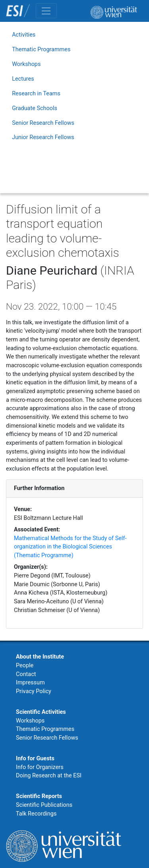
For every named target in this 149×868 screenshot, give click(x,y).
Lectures (23, 79)
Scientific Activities (41, 712)
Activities (24, 35)
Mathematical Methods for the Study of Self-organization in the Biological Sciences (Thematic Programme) (70, 547)
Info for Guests (35, 759)
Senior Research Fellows (43, 123)
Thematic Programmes (41, 49)
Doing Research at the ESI (49, 776)
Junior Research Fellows (43, 137)
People (25, 666)
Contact (26, 674)
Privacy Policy (34, 691)
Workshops (26, 64)
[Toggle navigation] (46, 11)
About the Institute (40, 657)
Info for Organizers (40, 767)
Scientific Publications (44, 805)
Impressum (30, 683)
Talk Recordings (36, 814)
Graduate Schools (35, 108)
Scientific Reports (39, 796)
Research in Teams (36, 94)
